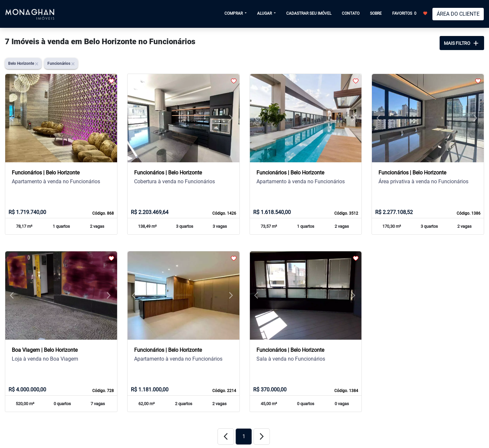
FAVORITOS (410, 13)
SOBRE (376, 13)
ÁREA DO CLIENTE (458, 14)
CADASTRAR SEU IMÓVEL (309, 13)
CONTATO (351, 13)
